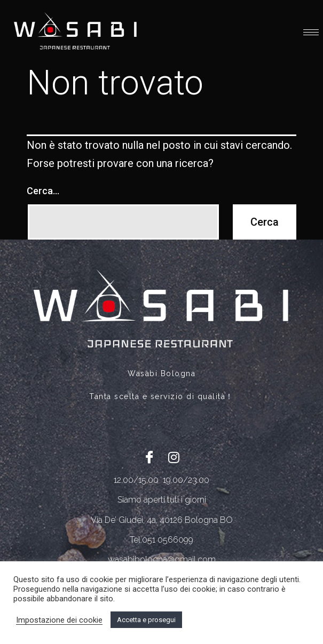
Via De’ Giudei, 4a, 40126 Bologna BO (162, 520)
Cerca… (43, 191)
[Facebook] (149, 457)
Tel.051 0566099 (161, 540)
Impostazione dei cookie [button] (59, 620)
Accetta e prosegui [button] (146, 620)
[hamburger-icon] (311, 32)
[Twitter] (174, 457)
